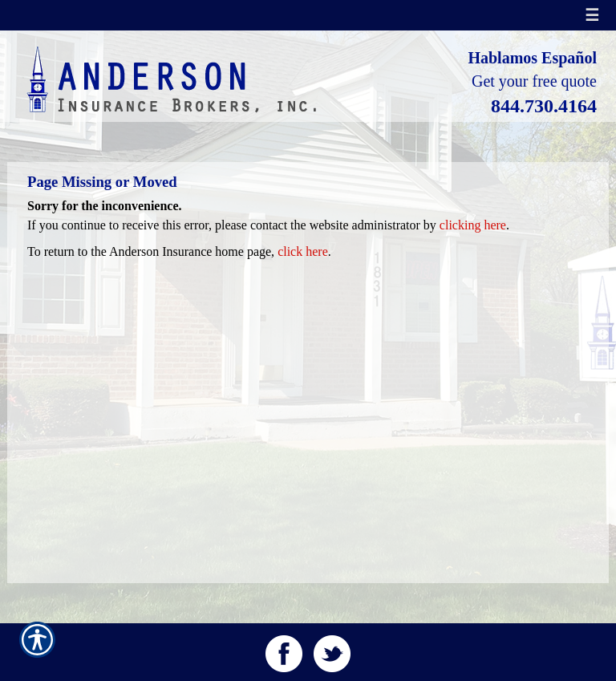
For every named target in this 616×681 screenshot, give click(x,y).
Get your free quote (534, 81)
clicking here (473, 225)
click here (303, 251)
